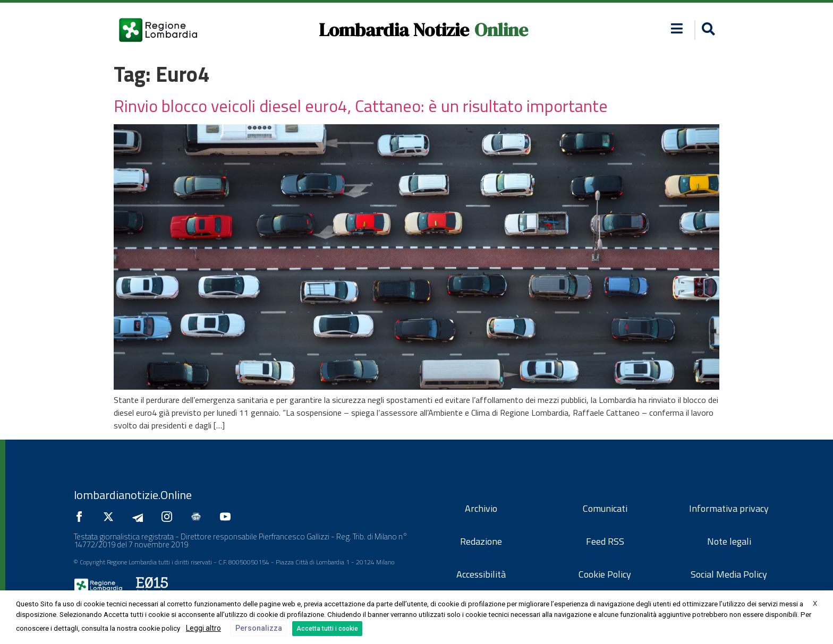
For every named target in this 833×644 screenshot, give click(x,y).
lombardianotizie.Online (133, 495)
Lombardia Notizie (394, 30)
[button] (707, 30)
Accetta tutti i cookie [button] (327, 629)
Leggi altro (203, 628)
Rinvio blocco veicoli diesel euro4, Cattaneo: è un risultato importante (361, 106)
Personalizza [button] (259, 628)
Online (501, 30)
